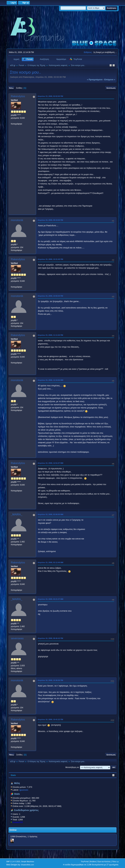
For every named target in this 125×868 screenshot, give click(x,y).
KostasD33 (18, 822)
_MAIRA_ (17, 514)
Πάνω (12, 755)
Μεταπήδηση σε (72, 767)
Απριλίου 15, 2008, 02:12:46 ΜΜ (51, 562)
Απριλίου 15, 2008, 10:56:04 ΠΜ (50, 296)
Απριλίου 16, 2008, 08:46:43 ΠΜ (50, 638)
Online (13, 830)
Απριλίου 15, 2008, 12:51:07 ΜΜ (51, 463)
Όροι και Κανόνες (104, 862)
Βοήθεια (93, 862)
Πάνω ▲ (116, 862)
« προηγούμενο (95, 80)
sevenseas (17, 638)
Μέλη (17, 783)
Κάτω (11, 88)
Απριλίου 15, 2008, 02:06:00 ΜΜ (51, 514)
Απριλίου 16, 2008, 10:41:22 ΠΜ (50, 719)
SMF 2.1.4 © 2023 (13, 862)
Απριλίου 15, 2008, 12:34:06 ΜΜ (51, 380)
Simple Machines (28, 862)
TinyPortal (85, 862)
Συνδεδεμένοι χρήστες (26, 810)
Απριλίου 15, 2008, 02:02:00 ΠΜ (50, 96)
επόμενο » (110, 80)
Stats (13, 775)
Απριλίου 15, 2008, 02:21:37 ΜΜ (51, 599)
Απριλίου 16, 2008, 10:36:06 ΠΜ (50, 680)
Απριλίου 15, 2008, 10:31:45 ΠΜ (50, 259)
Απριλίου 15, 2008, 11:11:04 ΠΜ (50, 335)
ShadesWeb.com (27, 865)
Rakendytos (18, 96)
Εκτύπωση (111, 88)
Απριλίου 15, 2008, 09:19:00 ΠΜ (50, 220)
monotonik (17, 220)
